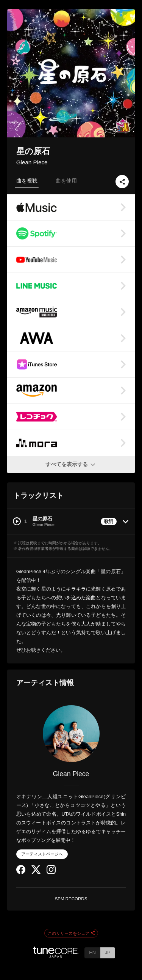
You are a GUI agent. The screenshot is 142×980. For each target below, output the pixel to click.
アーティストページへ (42, 854)
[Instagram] (51, 872)
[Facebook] (21, 872)
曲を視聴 (27, 181)
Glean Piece (32, 162)
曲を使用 (66, 181)
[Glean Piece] (71, 734)
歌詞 (109, 522)
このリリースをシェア (71, 933)
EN (92, 952)
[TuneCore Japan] (56, 956)
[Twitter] (36, 872)
